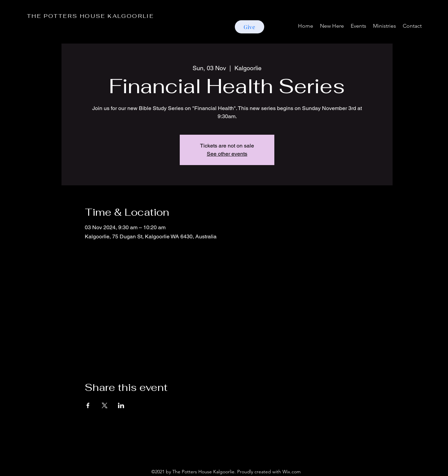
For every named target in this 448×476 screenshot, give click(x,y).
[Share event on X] (105, 405)
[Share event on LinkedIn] (121, 405)
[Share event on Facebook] (88, 405)
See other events (227, 154)
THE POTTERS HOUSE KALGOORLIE (90, 16)
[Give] (250, 27)
